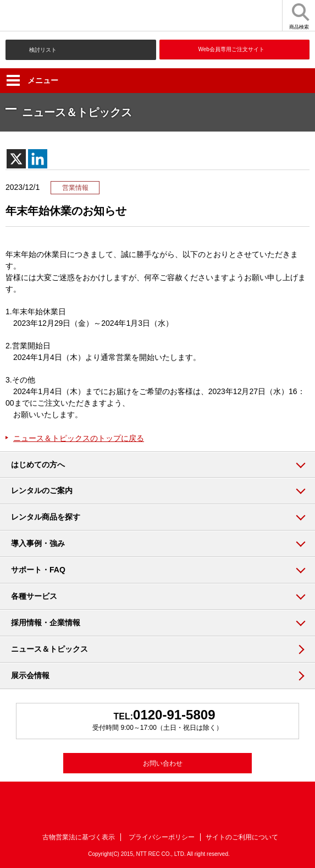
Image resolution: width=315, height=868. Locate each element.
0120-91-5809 (174, 715)
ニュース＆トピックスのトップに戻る (79, 438)
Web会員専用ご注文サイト (231, 49)
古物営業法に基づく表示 (79, 837)
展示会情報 (30, 675)
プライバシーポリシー (162, 837)
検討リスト (43, 50)
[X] (16, 159)
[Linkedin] (38, 159)
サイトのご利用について (242, 837)
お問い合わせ (163, 763)
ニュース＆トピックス (49, 649)
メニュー (32, 80)
